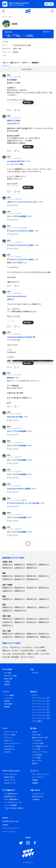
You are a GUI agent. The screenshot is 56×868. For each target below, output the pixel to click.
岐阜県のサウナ (8, 599)
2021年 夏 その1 (9, 746)
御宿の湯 (10, 378)
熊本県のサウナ (44, 633)
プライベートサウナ (27, 657)
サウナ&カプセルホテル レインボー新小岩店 (23, 503)
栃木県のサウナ (20, 576)
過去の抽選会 (8, 704)
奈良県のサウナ (8, 610)
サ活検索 (7, 682)
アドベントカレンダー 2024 (41, 701)
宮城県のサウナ (44, 564)
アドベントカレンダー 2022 (41, 707)
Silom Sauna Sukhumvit (17, 296)
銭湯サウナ (6, 650)
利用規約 (5, 825)
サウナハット (8, 738)
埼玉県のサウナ (44, 576)
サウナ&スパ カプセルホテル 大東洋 (20, 231)
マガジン (35, 695)
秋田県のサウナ (8, 568)
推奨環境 (5, 818)
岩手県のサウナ (32, 564)
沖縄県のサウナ (45, 637)
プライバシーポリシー (9, 832)
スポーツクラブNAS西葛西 (17, 216)
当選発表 (7, 701)
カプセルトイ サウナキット (41, 752)
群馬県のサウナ (32, 576)
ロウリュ (5, 647)
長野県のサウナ (20, 591)
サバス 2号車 (36, 749)
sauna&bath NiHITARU (16, 161)
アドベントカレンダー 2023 (41, 704)
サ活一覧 (35, 673)
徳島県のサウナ (20, 622)
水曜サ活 (25, 228)
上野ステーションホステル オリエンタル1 (22, 202)
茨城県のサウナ (8, 576)
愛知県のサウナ (32, 599)
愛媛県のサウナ (44, 622)
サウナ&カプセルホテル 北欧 (22, 45)
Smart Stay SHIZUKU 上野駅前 (19, 489)
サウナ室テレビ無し (27, 650)
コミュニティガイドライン (11, 828)
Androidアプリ (9, 783)
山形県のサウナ (20, 568)
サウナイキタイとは (10, 774)
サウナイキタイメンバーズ (40, 774)
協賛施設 (35, 780)
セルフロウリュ (15, 647)
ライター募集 (36, 721)
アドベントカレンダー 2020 (41, 712)
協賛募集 (7, 707)
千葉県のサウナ (8, 579)
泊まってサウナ (37, 761)
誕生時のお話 (8, 777)
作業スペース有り (33, 654)
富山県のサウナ (20, 587)
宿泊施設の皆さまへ (10, 797)
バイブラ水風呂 (41, 650)
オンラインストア (10, 732)
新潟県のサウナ (8, 587)
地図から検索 (8, 679)
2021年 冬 (7, 752)
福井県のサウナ (44, 587)
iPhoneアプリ (8, 780)
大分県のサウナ (8, 637)
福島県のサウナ (32, 568)
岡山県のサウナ (32, 619)
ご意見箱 (35, 799)
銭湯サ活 (35, 763)
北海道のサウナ (8, 564)
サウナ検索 (8, 673)
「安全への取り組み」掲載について (15, 809)
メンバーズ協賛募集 (10, 805)
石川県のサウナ (32, 587)
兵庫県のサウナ (44, 607)
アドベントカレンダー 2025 (41, 698)
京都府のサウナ (20, 607)
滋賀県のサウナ (8, 607)
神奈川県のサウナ (33, 579)
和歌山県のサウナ (20, 610)
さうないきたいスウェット (12, 743)
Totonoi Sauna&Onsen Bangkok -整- (21, 337)
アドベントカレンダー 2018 (41, 718)
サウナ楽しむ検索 (38, 743)
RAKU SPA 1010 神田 (15, 417)
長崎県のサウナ (32, 633)
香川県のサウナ (32, 622)
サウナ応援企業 (37, 755)
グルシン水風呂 (39, 647)
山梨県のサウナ (8, 591)
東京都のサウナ (20, 579)
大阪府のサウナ (32, 607)
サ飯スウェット (9, 741)
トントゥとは (8, 698)
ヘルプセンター (37, 794)
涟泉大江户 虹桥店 (14, 120)
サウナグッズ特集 (10, 735)
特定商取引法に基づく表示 (11, 821)
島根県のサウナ (20, 619)
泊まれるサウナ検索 (10, 676)
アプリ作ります (37, 741)
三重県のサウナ (44, 599)
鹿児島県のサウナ (33, 637)
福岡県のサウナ (8, 633)
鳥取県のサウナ (8, 619)
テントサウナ (45, 654)
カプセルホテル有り (19, 654)
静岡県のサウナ (20, 599)
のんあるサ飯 (36, 735)
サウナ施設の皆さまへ (11, 794)
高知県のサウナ (8, 625)
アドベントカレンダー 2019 (41, 715)
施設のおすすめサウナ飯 (40, 738)
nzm (15, 24)
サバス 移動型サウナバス (40, 746)
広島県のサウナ (44, 619)
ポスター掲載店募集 (10, 799)
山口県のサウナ (8, 622)
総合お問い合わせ (38, 797)
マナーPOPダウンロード (12, 802)
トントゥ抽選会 (9, 695)
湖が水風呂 (15, 657)
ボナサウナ (15, 650)
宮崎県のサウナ (20, 637)
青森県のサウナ (20, 564)
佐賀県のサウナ (20, 633)
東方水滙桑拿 (12, 80)
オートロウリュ (27, 647)
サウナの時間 (36, 758)
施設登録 (7, 684)
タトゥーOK (6, 654)
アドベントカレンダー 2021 (41, 710)
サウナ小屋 (6, 657)
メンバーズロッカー (38, 777)
